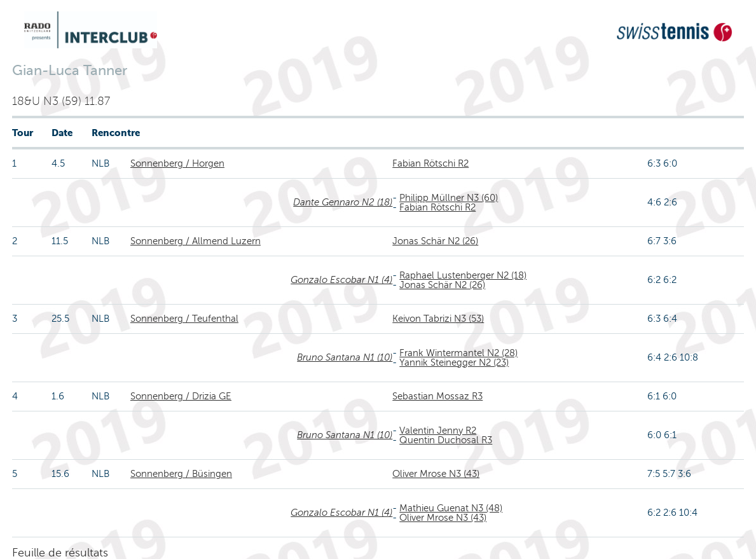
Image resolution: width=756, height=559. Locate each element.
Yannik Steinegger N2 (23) (454, 362)
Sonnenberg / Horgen (177, 163)
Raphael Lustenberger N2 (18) (463, 275)
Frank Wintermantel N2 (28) (458, 353)
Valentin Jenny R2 (438, 431)
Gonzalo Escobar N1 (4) (341, 280)
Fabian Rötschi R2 (430, 163)
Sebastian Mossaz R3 (437, 396)
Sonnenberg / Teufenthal (184, 319)
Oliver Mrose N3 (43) (436, 474)
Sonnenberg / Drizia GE (181, 396)
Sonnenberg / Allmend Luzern (196, 241)
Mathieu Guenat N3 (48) (451, 508)
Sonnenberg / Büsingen (181, 474)
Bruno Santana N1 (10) (345, 357)
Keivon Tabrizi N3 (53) (438, 319)
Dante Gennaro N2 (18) (343, 202)
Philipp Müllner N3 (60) (449, 198)
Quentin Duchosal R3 (446, 440)
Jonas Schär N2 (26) (435, 241)
